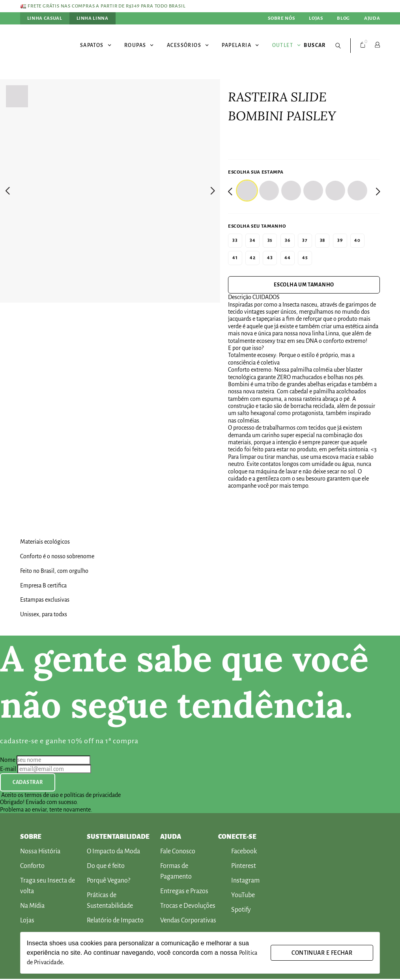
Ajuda (372, 18)
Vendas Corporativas (188, 922)
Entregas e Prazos (184, 892)
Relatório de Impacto (115, 922)
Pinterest (237, 867)
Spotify (235, 911)
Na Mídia (32, 907)
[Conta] (378, 45)
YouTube (236, 897)
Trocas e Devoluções (188, 907)
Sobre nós (281, 18)
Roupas (139, 45)
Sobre (31, 838)
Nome (8, 761)
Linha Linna (93, 18)
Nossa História (40, 853)
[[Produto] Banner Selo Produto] (200, 536)
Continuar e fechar (322, 953)
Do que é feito (106, 867)
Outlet (287, 45)
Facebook (237, 853)
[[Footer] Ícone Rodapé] (316, 838)
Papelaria (240, 45)
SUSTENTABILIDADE (118, 838)
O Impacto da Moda (113, 853)
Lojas (316, 18)
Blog (343, 18)
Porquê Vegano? (108, 882)
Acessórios (188, 45)
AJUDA (171, 838)
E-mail (8, 770)
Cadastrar (28, 784)
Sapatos (96, 45)
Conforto (32, 867)
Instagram (239, 882)
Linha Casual (45, 18)
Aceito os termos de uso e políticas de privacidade (61, 796)
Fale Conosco (178, 853)
